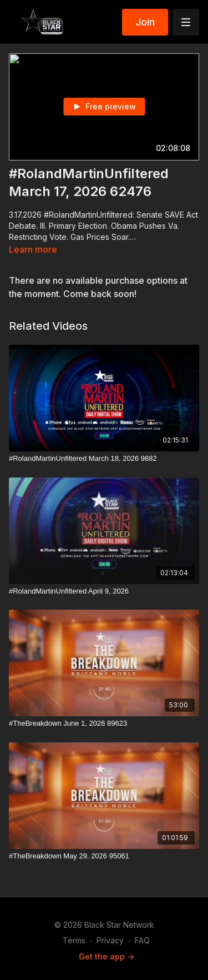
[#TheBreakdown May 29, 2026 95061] (104, 856)
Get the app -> (106, 956)
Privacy (110, 940)
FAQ (142, 940)
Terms (74, 940)
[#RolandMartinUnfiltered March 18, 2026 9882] (104, 459)
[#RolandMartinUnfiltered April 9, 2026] (104, 591)
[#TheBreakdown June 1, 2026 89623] (104, 723)
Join (145, 22)
